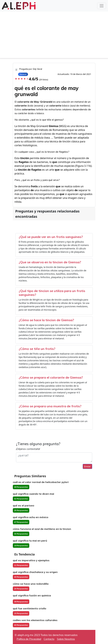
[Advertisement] (54, 36)
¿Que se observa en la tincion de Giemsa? (50, 262)
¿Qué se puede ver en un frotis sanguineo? (51, 237)
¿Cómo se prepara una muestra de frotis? (50, 406)
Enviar (87, 466)
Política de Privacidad (29, 639)
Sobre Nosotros (66, 639)
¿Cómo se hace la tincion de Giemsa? (46, 320)
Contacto (49, 639)
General (23, 74)
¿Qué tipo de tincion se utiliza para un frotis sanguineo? (52, 293)
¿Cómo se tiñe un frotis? (37, 349)
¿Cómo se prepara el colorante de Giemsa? (51, 377)
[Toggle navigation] (102, 6)
